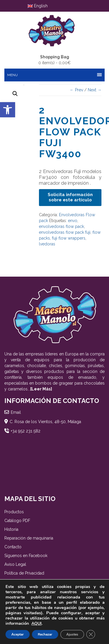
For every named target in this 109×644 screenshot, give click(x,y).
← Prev (76, 90)
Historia (11, 529)
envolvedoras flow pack (61, 226)
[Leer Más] (41, 389)
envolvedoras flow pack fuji (65, 232)
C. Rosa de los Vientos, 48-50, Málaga (45, 422)
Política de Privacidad (24, 573)
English (38, 6)
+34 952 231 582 (26, 431)
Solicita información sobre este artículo (70, 197)
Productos (14, 512)
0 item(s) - (54, 60)
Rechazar (45, 634)
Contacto (13, 547)
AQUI (36, 623)
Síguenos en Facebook (26, 556)
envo (73, 221)
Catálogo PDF (17, 521)
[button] (8, 110)
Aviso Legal (15, 564)
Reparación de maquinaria (29, 538)
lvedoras (47, 244)
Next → (95, 90)
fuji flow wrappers (69, 238)
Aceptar (18, 634)
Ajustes (72, 634)
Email (16, 412)
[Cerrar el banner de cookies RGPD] (91, 634)
